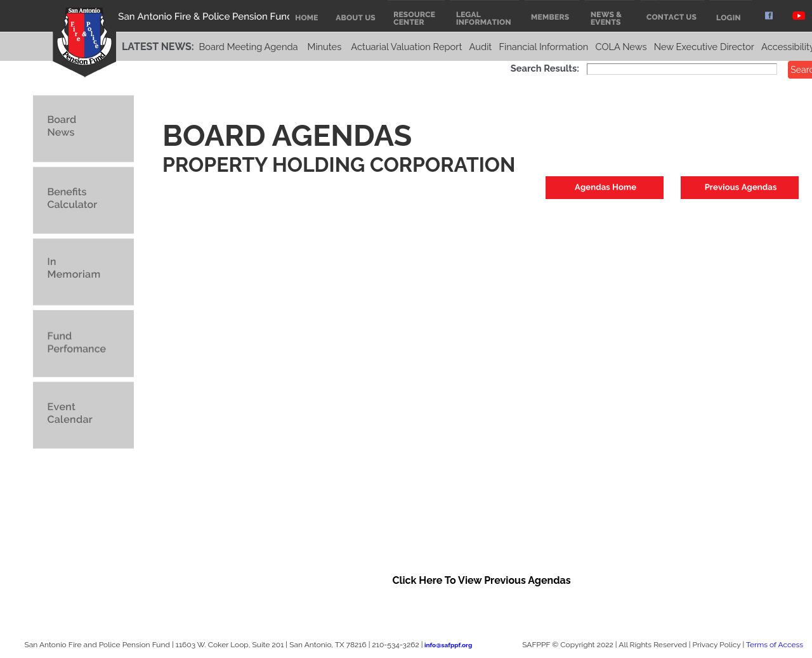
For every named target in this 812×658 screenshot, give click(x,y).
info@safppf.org (448, 645)
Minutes (325, 47)
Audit (481, 47)
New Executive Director (704, 47)
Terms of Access (775, 645)
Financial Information (543, 47)
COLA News (621, 47)
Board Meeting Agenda (248, 47)
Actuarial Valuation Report (406, 47)
